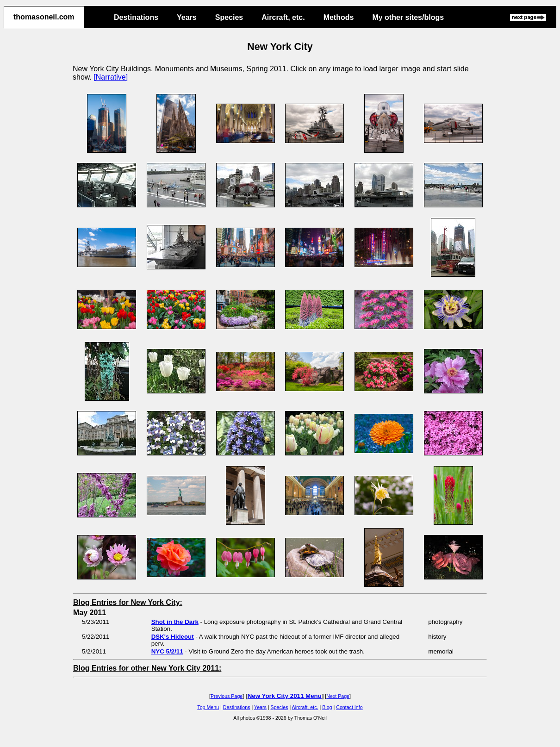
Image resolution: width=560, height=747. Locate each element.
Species (229, 17)
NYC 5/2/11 (167, 651)
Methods (339, 17)
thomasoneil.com (44, 17)
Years (187, 17)
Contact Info (349, 707)
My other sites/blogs (408, 17)
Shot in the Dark (175, 622)
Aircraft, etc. (283, 17)
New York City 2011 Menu (285, 696)
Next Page (338, 696)
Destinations (136, 17)
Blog (327, 707)
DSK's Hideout (173, 637)
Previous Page (227, 696)
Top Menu (208, 707)
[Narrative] (111, 77)
